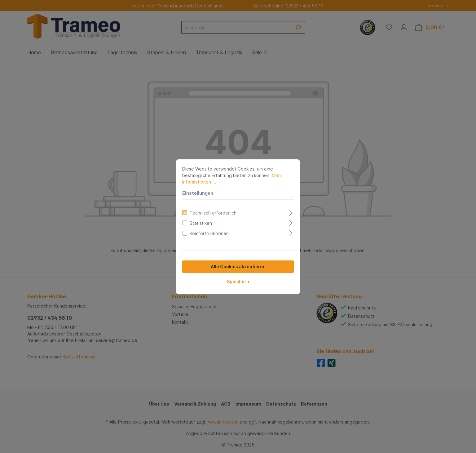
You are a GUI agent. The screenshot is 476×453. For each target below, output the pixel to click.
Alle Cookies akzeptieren (238, 266)
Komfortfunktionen (209, 233)
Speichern (238, 281)
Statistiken (201, 223)
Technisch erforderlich (213, 213)
